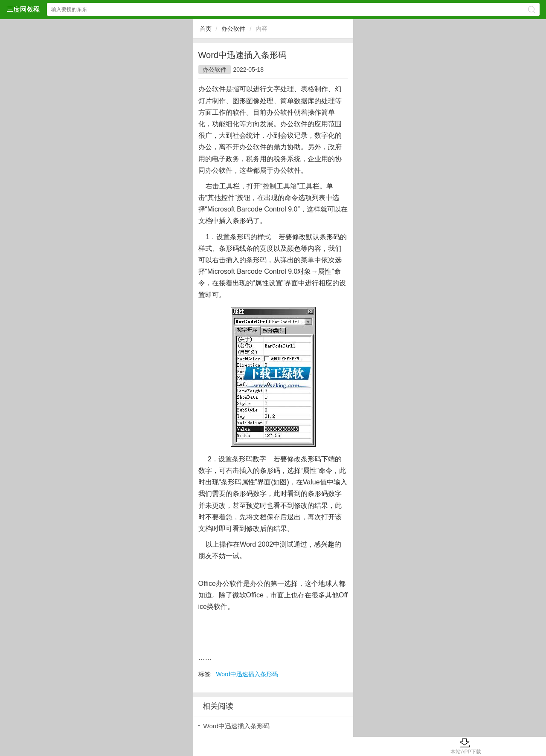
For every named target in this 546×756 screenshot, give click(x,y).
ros (223, 209)
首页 (206, 29)
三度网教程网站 (23, 9)
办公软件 (233, 29)
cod (253, 209)
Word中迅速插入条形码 (247, 674)
